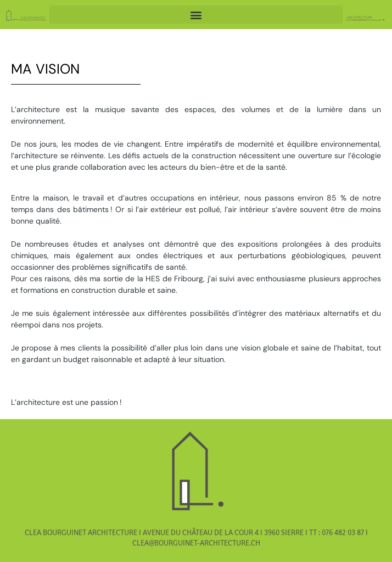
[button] (196, 15)
